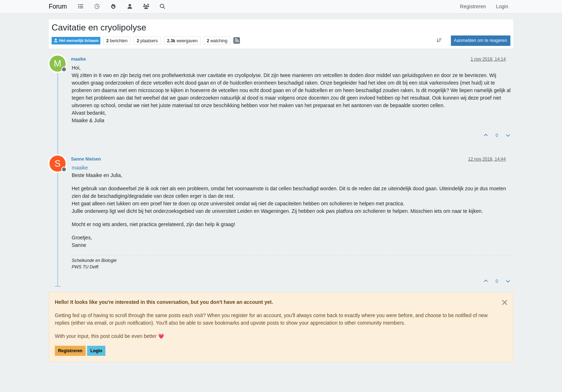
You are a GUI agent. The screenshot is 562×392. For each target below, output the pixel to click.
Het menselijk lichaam (76, 41)
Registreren (70, 351)
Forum (58, 6)
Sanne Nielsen (86, 159)
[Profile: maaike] (80, 168)
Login (96, 351)
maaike (78, 59)
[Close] (505, 302)
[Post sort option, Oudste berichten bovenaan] (439, 40)
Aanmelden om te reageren (481, 40)
